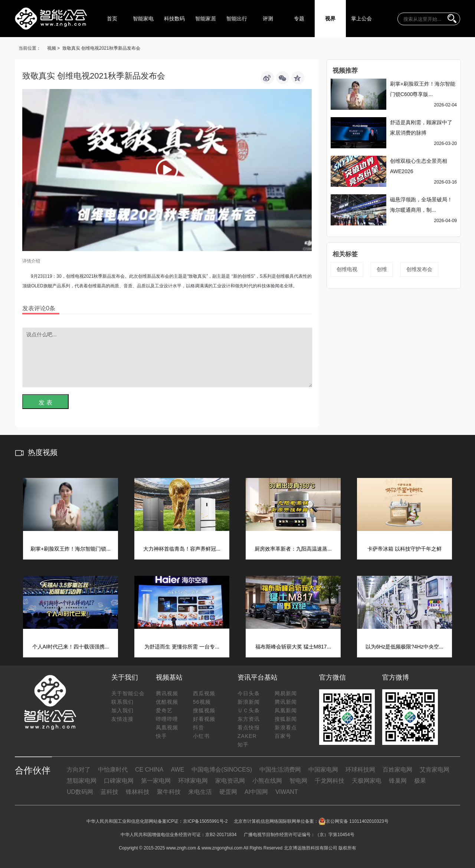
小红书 (201, 736)
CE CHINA (149, 770)
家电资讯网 (230, 781)
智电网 (298, 781)
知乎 (243, 745)
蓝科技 (109, 792)
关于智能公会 (128, 693)
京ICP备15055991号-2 (205, 821)
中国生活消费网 (280, 770)
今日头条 (249, 693)
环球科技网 (360, 770)
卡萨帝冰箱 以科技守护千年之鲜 (404, 549)
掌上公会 (361, 19)
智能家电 (143, 19)
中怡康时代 (113, 770)
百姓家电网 (397, 770)
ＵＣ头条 (249, 710)
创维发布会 (419, 269)
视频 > (53, 48)
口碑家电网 (119, 781)
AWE (177, 770)
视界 (330, 19)
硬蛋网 (228, 792)
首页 (112, 19)
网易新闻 (286, 693)
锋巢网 (398, 781)
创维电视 (347, 269)
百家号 (283, 736)
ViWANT (286, 792)
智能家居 (206, 19)
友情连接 (122, 719)
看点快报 (249, 727)
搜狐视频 (204, 710)
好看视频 (204, 719)
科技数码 (174, 19)
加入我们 (122, 710)
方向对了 (79, 770)
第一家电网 (156, 781)
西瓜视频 (204, 693)
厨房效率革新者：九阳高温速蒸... (293, 549)
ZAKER (247, 736)
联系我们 (122, 702)
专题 (299, 19)
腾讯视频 (167, 693)
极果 (420, 781)
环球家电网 (193, 781)
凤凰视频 (167, 727)
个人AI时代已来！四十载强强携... (71, 647)
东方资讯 (249, 719)
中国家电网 (323, 770)
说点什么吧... (167, 357)
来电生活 (200, 792)
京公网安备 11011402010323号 (353, 821)
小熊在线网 (267, 781)
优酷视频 (167, 702)
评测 (268, 19)
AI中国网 (256, 792)
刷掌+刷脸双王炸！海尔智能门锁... (71, 549)
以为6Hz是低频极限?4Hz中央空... (404, 647)
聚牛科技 (169, 792)
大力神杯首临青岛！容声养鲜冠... (182, 549)
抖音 (199, 727)
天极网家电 (367, 781)
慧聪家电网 (82, 781)
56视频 (202, 702)
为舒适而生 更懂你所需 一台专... (182, 647)
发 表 (45, 402)
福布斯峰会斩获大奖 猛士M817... (293, 647)
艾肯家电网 (435, 770)
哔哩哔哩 (167, 719)
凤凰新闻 (286, 710)
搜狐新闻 (286, 719)
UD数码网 (80, 792)
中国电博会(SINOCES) (222, 770)
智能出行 (237, 19)
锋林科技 (138, 792)
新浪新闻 (249, 702)
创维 (382, 269)
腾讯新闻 (286, 702)
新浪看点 (286, 727)
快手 (161, 736)
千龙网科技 (330, 781)
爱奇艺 (164, 710)
